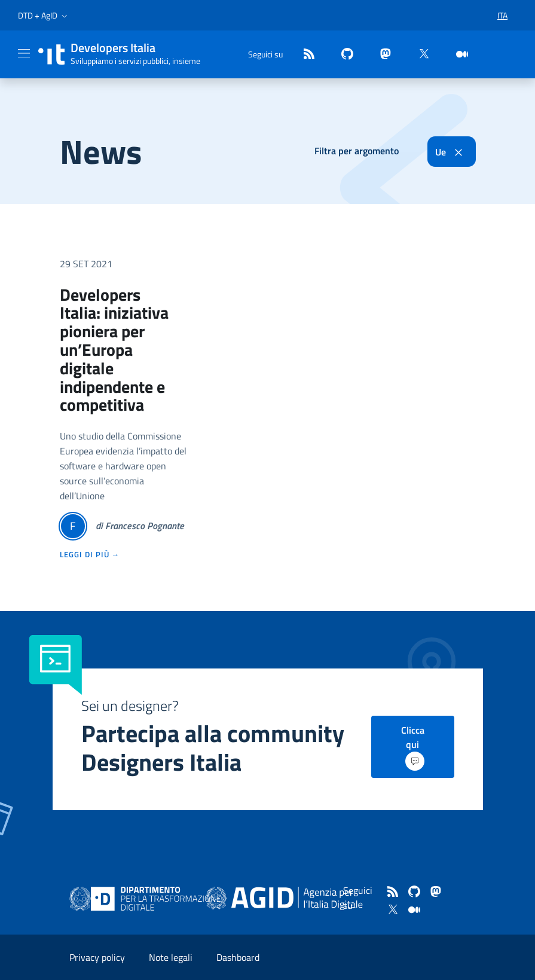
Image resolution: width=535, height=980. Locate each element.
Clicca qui (413, 747)
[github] (343, 55)
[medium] (457, 55)
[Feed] (304, 55)
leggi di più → (90, 554)
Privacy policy (97, 957)
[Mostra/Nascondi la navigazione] (24, 53)
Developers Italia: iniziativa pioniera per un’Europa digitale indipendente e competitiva (114, 350)
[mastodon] (381, 55)
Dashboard (238, 957)
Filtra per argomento (357, 151)
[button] (44, 16)
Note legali (171, 957)
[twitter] (419, 55)
